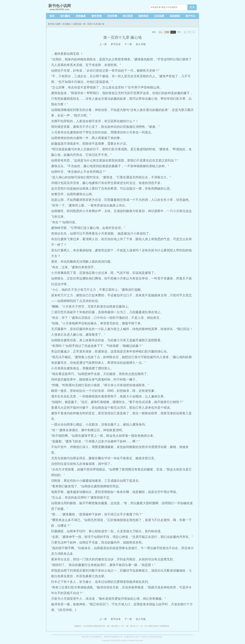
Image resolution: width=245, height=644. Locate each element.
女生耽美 (159, 16)
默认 (161, 32)
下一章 (128, 44)
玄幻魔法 (65, 16)
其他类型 (175, 16)
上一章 (103, 44)
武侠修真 (81, 16)
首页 (52, 16)
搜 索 (192, 7)
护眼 (167, 32)
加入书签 (141, 44)
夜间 (173, 32)
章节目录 (116, 44)
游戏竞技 (143, 16)
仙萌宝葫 (77, 24)
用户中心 (190, 16)
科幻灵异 (128, 16)
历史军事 (112, 16)
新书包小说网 (54, 24)
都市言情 (97, 16)
